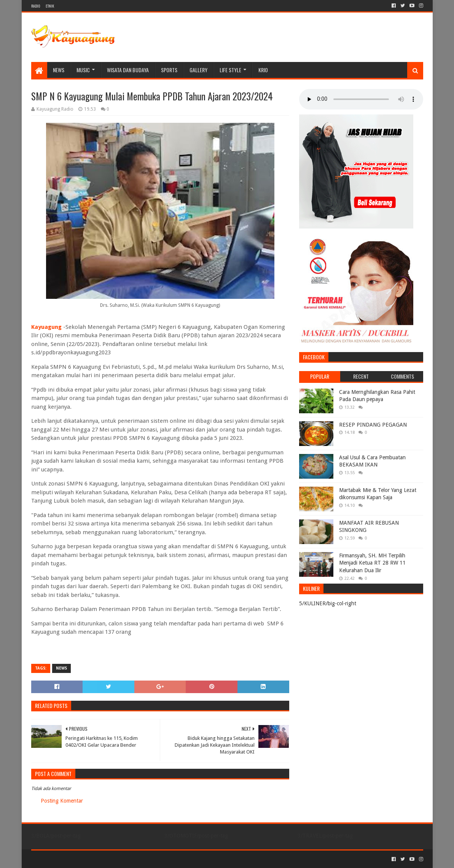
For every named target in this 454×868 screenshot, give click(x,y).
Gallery (198, 70)
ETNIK (50, 6)
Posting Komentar (62, 801)
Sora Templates (73, 859)
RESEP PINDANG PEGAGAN (373, 425)
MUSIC (83, 70)
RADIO (36, 6)
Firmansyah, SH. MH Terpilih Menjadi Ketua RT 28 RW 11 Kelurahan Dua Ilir (372, 563)
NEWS (59, 70)
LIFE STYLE (230, 70)
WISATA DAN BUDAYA (128, 70)
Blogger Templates (117, 859)
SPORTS (169, 70)
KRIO (263, 70)
